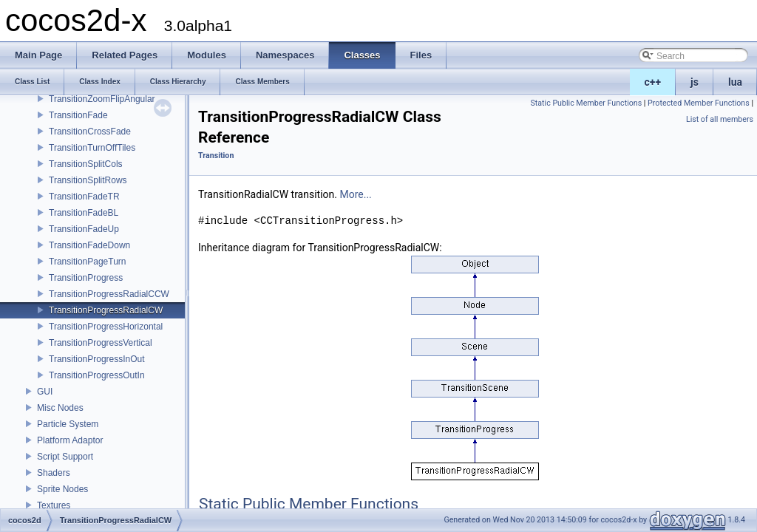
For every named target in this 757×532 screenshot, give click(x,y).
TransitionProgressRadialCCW (109, 294)
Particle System (68, 424)
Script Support (65, 457)
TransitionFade (78, 115)
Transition (216, 156)
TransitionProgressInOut (97, 359)
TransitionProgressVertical (101, 343)
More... (355, 194)
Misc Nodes (60, 408)
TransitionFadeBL (84, 213)
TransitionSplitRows (88, 180)
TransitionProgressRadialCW (106, 310)
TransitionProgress (86, 278)
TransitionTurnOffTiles (92, 148)
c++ (653, 82)
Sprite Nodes (62, 489)
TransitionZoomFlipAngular (102, 99)
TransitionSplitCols (86, 164)
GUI (45, 392)
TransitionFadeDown (89, 245)
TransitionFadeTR (84, 197)
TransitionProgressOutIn (97, 375)
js (695, 82)
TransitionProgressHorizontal (106, 327)
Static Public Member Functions (586, 103)
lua (735, 82)
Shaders (54, 473)
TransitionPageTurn (88, 262)
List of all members (720, 119)
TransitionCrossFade (90, 132)
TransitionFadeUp (84, 229)
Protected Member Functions (699, 103)
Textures (54, 505)
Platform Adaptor (70, 440)
